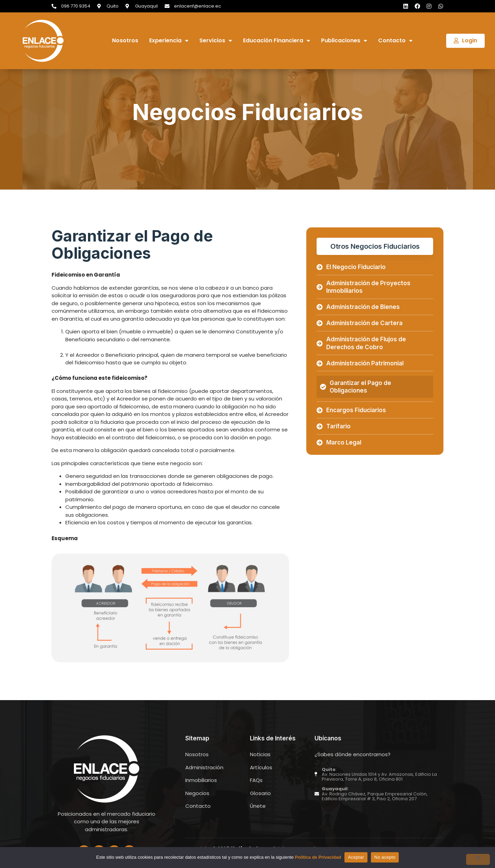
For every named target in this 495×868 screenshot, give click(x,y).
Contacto (395, 41)
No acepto (385, 857)
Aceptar (356, 857)
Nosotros (125, 41)
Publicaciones (344, 41)
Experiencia (169, 41)
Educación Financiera (277, 41)
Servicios (216, 41)
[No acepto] (477, 859)
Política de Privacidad (318, 857)
